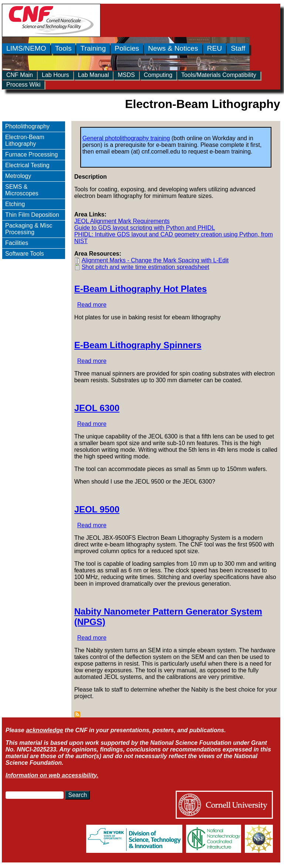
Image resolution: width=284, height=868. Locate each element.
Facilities (17, 243)
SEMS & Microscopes (22, 190)
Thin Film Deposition (32, 215)
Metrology (18, 176)
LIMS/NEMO (26, 48)
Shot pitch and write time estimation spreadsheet (146, 267)
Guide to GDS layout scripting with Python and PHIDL (145, 228)
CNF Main (20, 75)
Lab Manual (94, 75)
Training (93, 48)
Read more (92, 305)
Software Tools (25, 254)
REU (215, 48)
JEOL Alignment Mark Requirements (122, 221)
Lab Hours (55, 75)
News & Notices (173, 48)
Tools (63, 48)
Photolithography (27, 126)
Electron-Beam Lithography (25, 140)
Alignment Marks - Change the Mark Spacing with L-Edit (155, 260)
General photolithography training (126, 138)
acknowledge (44, 730)
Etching (15, 204)
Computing (158, 75)
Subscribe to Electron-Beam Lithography (77, 714)
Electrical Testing (27, 165)
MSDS (126, 75)
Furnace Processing (31, 154)
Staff (238, 48)
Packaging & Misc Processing (29, 229)
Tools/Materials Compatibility (219, 75)
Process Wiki (23, 85)
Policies (127, 48)
